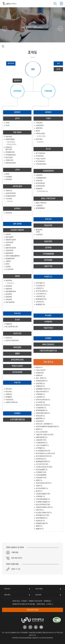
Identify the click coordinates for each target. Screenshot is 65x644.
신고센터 (49, 604)
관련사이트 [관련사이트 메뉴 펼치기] (7, 595)
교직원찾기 (24, 601)
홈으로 (3, 46)
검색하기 (55, 4)
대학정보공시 (47, 601)
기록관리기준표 (41, 604)
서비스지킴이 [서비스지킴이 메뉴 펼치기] (39, 589)
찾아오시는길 (16, 601)
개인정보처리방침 (32, 610)
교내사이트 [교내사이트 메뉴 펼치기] (38, 595)
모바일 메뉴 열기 (61, 4)
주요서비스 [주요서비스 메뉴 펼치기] (7, 589)
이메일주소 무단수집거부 (35, 601)
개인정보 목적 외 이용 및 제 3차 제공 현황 (23, 604)
